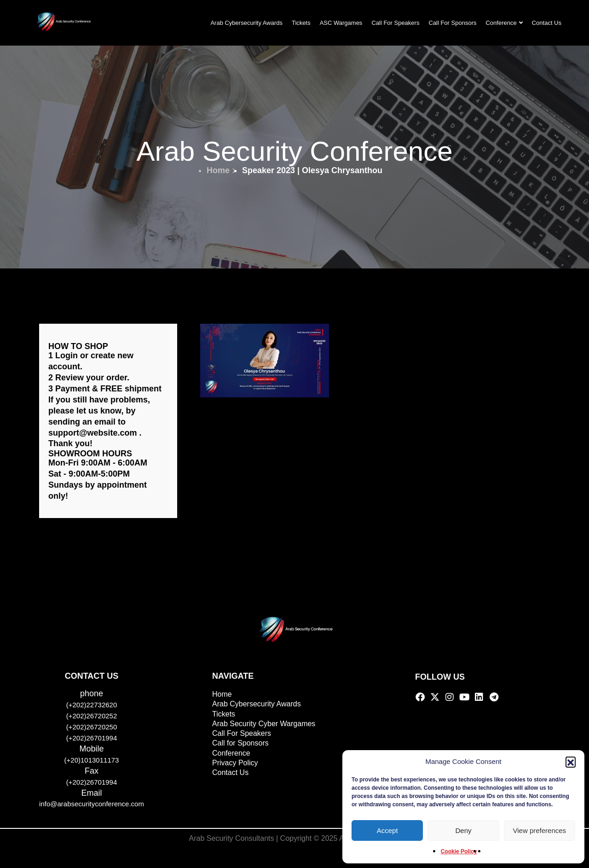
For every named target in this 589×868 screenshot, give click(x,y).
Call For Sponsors (452, 23)
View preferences (540, 830)
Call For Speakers (395, 23)
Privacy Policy (235, 763)
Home (221, 170)
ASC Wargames (341, 23)
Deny (463, 830)
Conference (504, 23)
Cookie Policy (459, 851)
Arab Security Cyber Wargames (264, 724)
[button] (571, 762)
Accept (387, 830)
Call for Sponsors (240, 743)
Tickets (301, 23)
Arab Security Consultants (232, 838)
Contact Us (547, 23)
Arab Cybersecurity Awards (246, 23)
